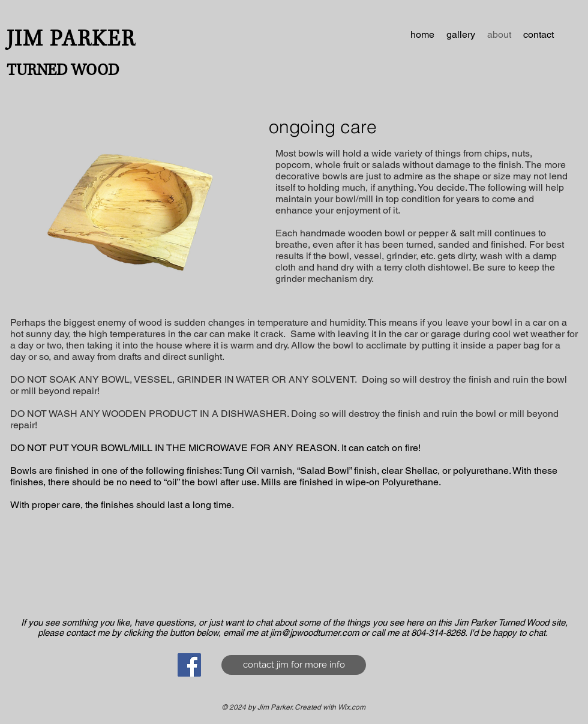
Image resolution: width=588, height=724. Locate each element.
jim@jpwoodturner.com (314, 633)
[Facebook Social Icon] (189, 665)
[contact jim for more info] (294, 665)
